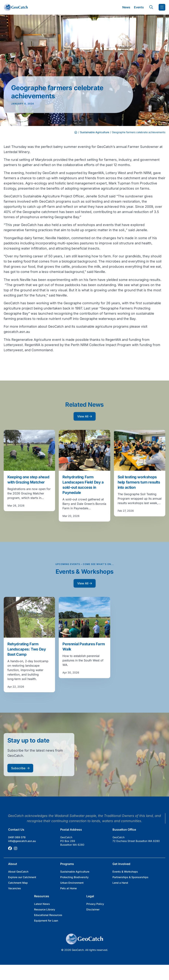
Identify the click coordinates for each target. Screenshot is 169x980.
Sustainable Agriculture (95, 132)
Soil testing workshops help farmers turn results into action (139, 482)
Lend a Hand (120, 883)
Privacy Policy (95, 904)
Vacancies (15, 888)
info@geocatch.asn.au (22, 841)
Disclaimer (93, 909)
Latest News (42, 904)
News (126, 7)
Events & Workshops (125, 872)
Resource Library (45, 909)
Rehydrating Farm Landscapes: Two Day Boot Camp (27, 649)
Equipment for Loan (46, 921)
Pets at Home (68, 888)
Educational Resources (48, 915)
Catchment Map (18, 883)
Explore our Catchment (22, 877)
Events (139, 7)
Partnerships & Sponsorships (130, 877)
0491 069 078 (17, 837)
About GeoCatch (18, 872)
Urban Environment (72, 883)
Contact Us (16, 830)
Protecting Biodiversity (74, 877)
